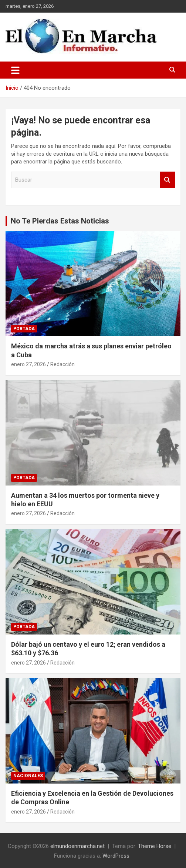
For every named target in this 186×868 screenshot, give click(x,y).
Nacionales (28, 776)
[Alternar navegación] (15, 70)
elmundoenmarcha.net (77, 846)
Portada (24, 329)
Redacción (62, 364)
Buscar (168, 180)
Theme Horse (155, 846)
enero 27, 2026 (28, 364)
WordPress (116, 856)
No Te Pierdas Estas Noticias (60, 221)
